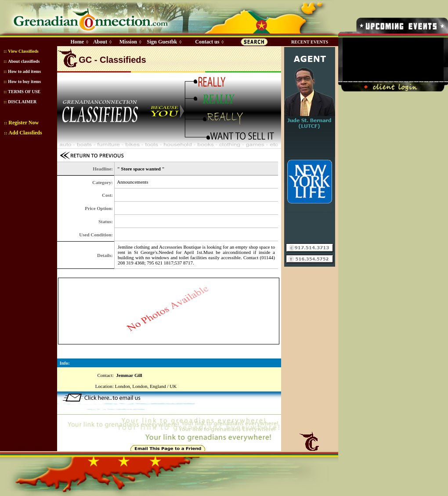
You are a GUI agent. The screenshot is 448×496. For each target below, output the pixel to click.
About (100, 42)
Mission (128, 42)
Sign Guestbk (163, 42)
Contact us (207, 42)
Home (77, 42)
